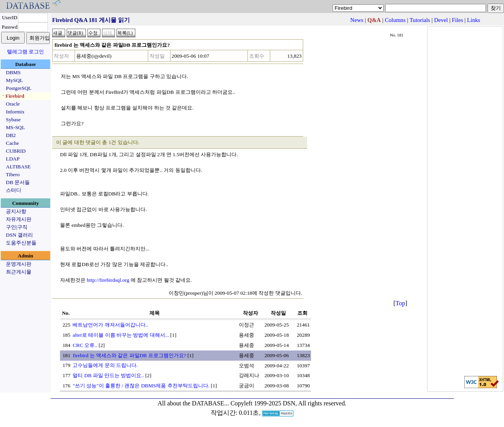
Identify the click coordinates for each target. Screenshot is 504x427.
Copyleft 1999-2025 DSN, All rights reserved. (289, 403)
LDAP (13, 159)
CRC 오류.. (85, 345)
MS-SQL (15, 127)
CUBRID (16, 151)
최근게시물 (19, 272)
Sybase (13, 120)
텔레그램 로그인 (25, 52)
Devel (441, 20)
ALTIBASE (18, 167)
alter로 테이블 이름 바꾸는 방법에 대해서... (121, 335)
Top (400, 303)
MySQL (15, 80)
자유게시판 (19, 219)
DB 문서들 (18, 182)
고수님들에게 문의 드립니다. (105, 365)
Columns (395, 20)
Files (458, 20)
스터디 (14, 190)
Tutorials (420, 20)
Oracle (13, 104)
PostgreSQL (19, 88)
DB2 (11, 135)
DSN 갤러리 (19, 235)
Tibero (13, 174)
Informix (15, 112)
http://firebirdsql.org (108, 280)
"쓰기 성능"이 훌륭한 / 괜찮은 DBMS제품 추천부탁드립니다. (141, 386)
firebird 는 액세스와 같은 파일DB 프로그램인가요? (129, 355)
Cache (12, 143)
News (357, 20)
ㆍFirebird (12, 96)
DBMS (13, 72)
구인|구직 (17, 227)
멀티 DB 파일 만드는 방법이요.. (108, 375)
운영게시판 (19, 264)
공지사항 (16, 211)
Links (474, 20)
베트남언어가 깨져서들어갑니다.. (110, 325)
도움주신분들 (21, 243)
